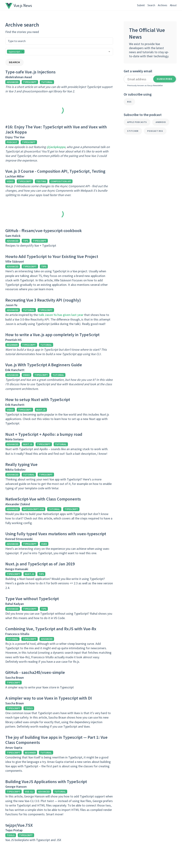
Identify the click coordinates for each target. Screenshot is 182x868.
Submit (141, 5)
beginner (12, 345)
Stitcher (133, 131)
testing (41, 181)
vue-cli (29, 792)
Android (161, 122)
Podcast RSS (155, 131)
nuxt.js (41, 410)
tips (26, 241)
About (173, 5)
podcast (12, 142)
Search (151, 5)
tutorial (47, 82)
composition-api (61, 181)
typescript (30, 82)
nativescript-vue (34, 509)
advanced (13, 82)
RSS (129, 102)
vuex (44, 544)
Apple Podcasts (137, 122)
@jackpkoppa (56, 147)
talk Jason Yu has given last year (61, 315)
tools (29, 708)
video (10, 181)
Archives (163, 5)
